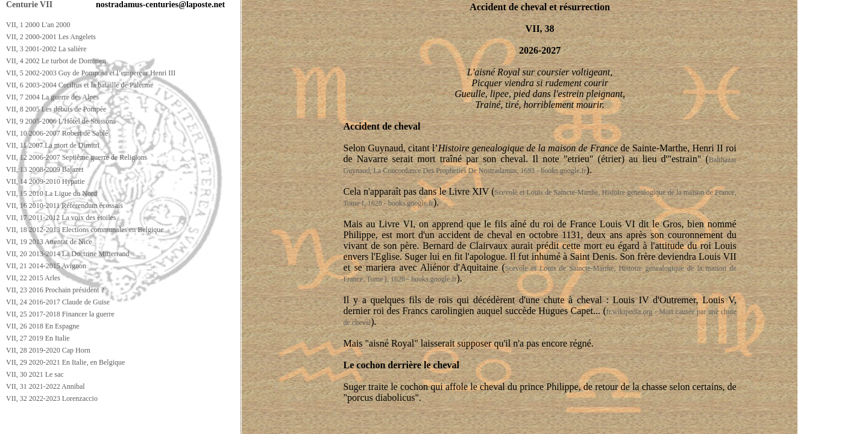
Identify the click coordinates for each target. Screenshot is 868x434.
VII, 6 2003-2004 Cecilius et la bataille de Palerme (80, 85)
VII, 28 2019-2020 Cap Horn (48, 350)
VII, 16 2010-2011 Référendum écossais (64, 206)
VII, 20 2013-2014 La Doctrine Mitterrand (68, 254)
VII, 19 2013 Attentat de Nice (49, 242)
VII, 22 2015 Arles (33, 278)
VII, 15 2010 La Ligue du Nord (52, 193)
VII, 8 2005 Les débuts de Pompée (56, 109)
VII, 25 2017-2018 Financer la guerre (60, 314)
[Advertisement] (221, 423)
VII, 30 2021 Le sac (35, 374)
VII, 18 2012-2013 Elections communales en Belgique (85, 230)
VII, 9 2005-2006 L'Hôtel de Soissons (61, 121)
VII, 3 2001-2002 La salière (46, 49)
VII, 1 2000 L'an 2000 (38, 25)
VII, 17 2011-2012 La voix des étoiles (61, 218)
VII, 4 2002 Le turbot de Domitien (56, 61)
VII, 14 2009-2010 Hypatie (46, 181)
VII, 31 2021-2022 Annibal (46, 386)
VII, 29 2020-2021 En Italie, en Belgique (65, 362)
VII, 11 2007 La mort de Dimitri (53, 145)
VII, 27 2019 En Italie (38, 338)
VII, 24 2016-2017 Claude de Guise (58, 302)
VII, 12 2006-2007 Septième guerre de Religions (77, 157)
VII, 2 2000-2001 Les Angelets (51, 37)
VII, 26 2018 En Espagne (43, 326)
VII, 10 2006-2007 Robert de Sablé (57, 133)
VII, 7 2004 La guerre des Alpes (52, 97)
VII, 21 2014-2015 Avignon (46, 266)
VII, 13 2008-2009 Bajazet (45, 169)
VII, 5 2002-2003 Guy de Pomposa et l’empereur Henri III (91, 73)
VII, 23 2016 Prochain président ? (55, 290)
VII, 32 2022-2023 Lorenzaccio (52, 398)
